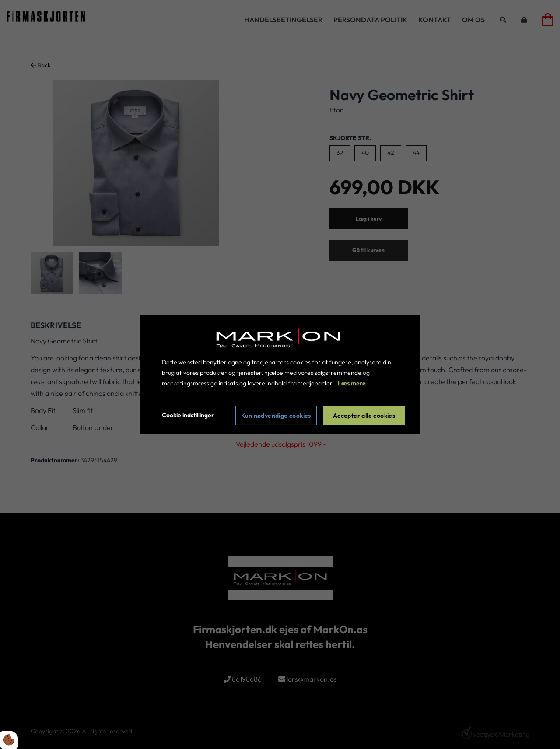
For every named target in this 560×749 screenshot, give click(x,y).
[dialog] (280, 374)
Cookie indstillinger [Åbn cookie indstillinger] (188, 415)
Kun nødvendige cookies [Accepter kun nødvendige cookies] (276, 416)
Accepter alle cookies (364, 416)
